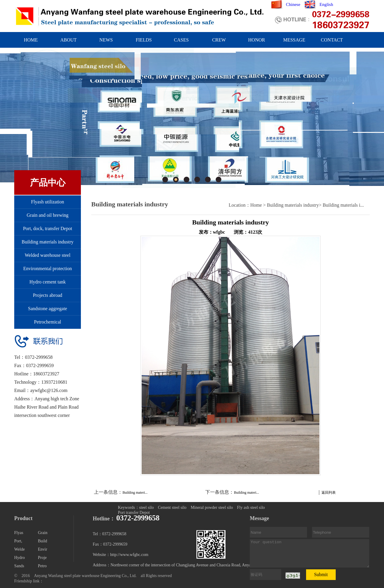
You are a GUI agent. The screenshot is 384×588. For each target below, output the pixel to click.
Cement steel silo (172, 507)
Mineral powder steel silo (212, 507)
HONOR (257, 40)
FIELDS (144, 40)
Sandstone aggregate (48, 309)
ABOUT (68, 40)
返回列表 (329, 493)
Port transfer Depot (134, 513)
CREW (219, 40)
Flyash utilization (48, 202)
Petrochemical (48, 322)
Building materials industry (48, 242)
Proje (42, 558)
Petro (42, 566)
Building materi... (135, 493)
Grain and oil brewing (48, 215)
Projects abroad (48, 295)
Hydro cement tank (48, 282)
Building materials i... (343, 205)
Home (256, 205)
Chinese (293, 4)
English (326, 4)
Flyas (19, 533)
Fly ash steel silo (251, 507)
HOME (31, 40)
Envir (43, 549)
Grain (43, 533)
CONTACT (332, 40)
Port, (18, 541)
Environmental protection (48, 268)
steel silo (147, 507)
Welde (19, 549)
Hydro (20, 558)
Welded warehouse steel (47, 255)
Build (43, 541)
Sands (19, 566)
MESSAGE (294, 40)
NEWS (106, 40)
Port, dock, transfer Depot (48, 228)
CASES (181, 40)
